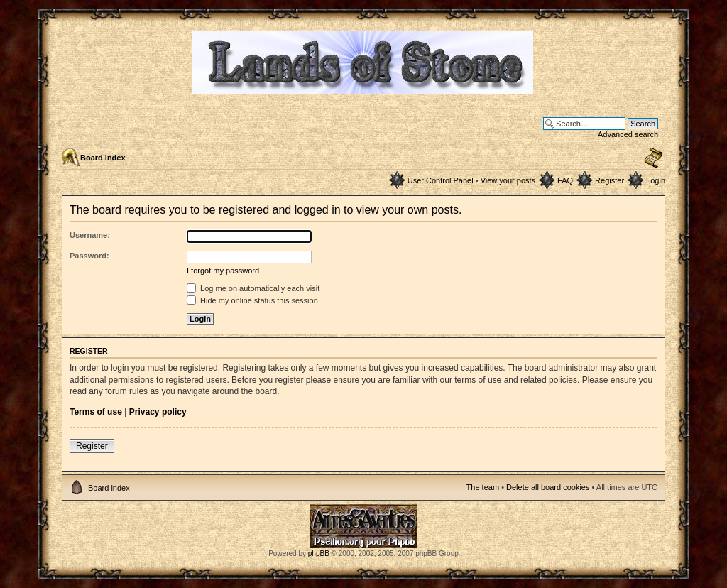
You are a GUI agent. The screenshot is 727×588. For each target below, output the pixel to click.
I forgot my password (223, 271)
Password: (89, 256)
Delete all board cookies (548, 487)
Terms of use (96, 412)
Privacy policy (158, 412)
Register (610, 180)
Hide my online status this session (252, 300)
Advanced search (628, 134)
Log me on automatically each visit (253, 288)
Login (656, 180)
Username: (90, 235)
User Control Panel (441, 180)
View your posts (508, 180)
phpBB (319, 554)
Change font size (654, 158)
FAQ (565, 180)
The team (483, 487)
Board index (103, 158)
